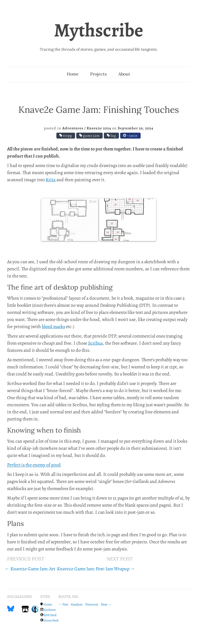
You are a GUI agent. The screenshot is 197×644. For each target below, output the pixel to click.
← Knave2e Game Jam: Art (30, 569)
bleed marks (53, 327)
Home (73, 74)
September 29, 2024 (136, 128)
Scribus (95, 343)
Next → (106, 604)
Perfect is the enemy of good (34, 465)
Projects (99, 74)
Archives (50, 610)
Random (77, 604)
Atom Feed (51, 620)
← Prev (63, 604)
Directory (92, 604)
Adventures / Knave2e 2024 (87, 128)
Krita (51, 180)
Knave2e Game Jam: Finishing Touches (99, 109)
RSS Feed (50, 615)
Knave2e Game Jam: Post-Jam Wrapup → (96, 569)
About (124, 74)
